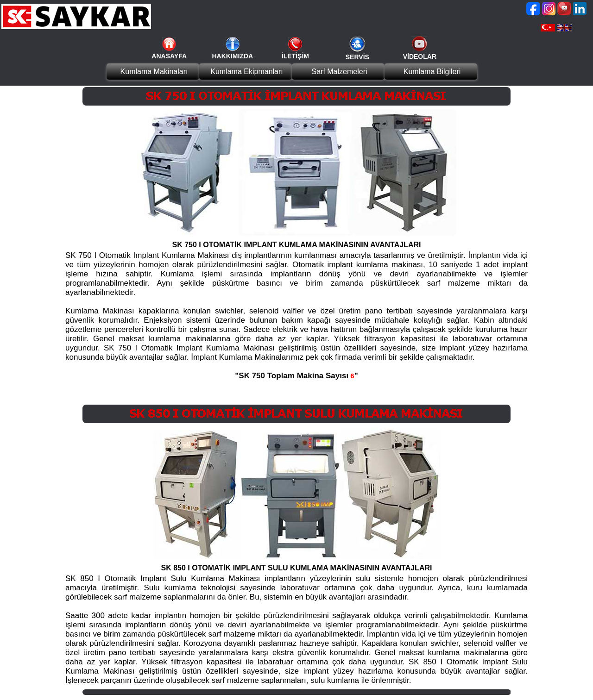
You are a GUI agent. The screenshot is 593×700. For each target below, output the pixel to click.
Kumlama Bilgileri (432, 72)
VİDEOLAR (420, 56)
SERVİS (357, 57)
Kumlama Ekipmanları (247, 72)
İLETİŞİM (295, 56)
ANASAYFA (169, 56)
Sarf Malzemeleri (339, 72)
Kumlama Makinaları (154, 72)
